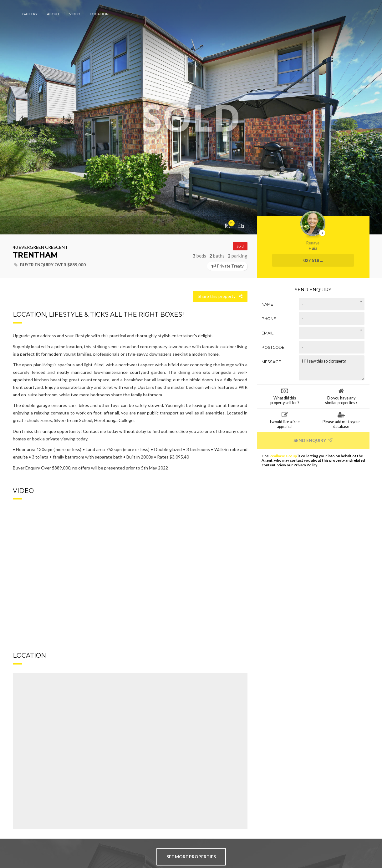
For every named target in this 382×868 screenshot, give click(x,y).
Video (75, 14)
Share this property (220, 296)
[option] (191, 117)
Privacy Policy (305, 465)
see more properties (191, 857)
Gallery (30, 14)
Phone (269, 319)
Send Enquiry (313, 440)
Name (267, 304)
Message (271, 362)
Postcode (273, 347)
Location (99, 14)
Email (267, 333)
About (53, 14)
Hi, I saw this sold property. (332, 368)
